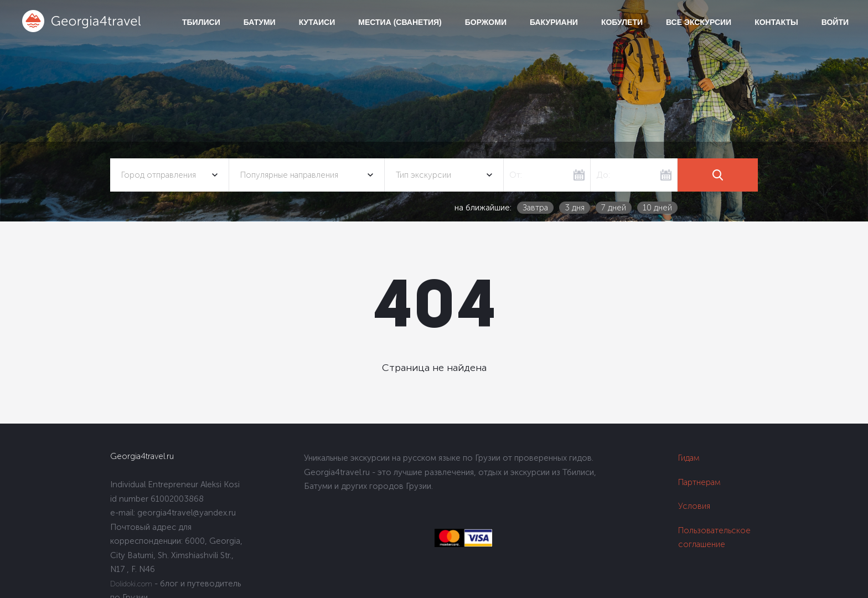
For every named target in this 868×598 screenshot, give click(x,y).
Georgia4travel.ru (142, 456)
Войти (835, 22)
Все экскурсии (699, 22)
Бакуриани (554, 22)
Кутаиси (317, 22)
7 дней (614, 208)
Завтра (535, 208)
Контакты (776, 22)
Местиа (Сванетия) (400, 22)
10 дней (657, 208)
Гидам (689, 458)
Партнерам (699, 482)
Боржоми (486, 22)
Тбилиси (201, 22)
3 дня (575, 208)
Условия (694, 506)
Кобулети (622, 22)
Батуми (260, 22)
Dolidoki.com (131, 584)
